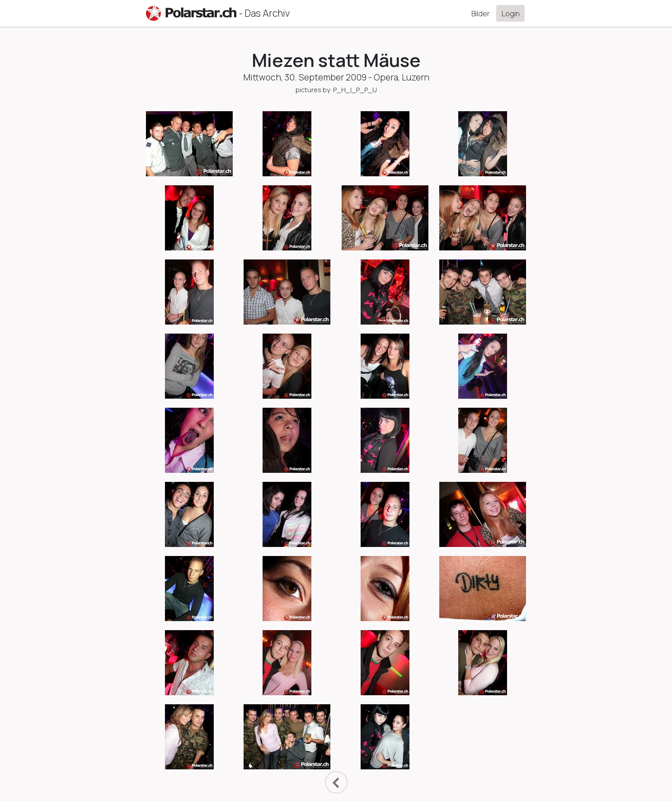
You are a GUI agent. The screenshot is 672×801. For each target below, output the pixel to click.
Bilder (481, 14)
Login (511, 14)
